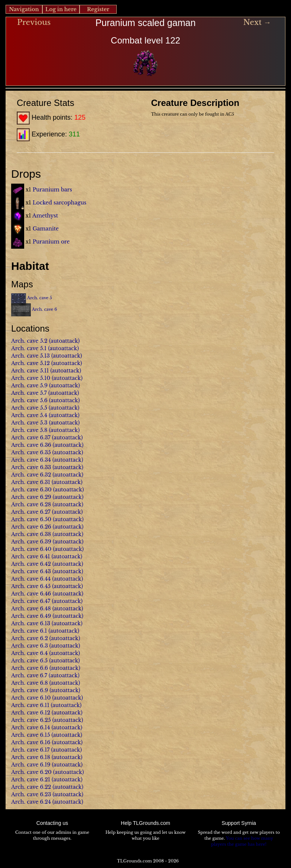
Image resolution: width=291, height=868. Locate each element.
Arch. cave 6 (45, 309)
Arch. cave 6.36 (31, 445)
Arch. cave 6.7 (29, 675)
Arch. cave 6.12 (31, 713)
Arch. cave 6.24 (31, 802)
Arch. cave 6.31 (31, 482)
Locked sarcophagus (60, 203)
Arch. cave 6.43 (31, 571)
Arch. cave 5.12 (30, 363)
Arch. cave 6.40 (31, 549)
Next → (257, 22)
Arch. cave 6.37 (31, 438)
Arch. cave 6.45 (31, 586)
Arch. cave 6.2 (30, 638)
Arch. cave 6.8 (30, 683)
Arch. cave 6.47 (31, 601)
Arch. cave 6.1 (29, 631)
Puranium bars (52, 190)
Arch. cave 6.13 (31, 623)
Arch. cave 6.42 (31, 564)
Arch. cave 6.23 (31, 794)
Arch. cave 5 (40, 298)
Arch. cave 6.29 (31, 497)
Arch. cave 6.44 (31, 579)
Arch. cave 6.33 (31, 467)
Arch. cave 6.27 (31, 512)
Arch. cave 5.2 (29, 341)
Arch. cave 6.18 (31, 757)
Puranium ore (51, 242)
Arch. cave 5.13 (30, 356)
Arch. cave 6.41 (31, 556)
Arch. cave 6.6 (30, 668)
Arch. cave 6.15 (30, 735)
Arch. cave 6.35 (31, 452)
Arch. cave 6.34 (31, 460)
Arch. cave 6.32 (31, 475)
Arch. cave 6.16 (31, 742)
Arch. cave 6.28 (31, 504)
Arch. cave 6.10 (31, 698)
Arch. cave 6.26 (31, 527)
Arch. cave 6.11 (30, 705)
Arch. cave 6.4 (29, 653)
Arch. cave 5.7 (29, 393)
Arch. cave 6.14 (31, 727)
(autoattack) (64, 341)
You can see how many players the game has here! (242, 841)
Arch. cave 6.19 (31, 765)
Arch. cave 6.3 (30, 646)
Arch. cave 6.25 (31, 720)
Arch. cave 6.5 (29, 661)
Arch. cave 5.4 (29, 415)
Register (98, 9)
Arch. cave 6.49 (31, 616)
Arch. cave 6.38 (31, 534)
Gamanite (46, 229)
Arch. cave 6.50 (31, 519)
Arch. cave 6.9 (30, 690)
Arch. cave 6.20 (31, 772)
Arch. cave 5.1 (29, 348)
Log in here (61, 9)
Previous (34, 22)
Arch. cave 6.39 (31, 542)
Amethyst (45, 216)
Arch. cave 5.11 (30, 371)
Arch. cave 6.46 (31, 594)
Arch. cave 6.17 (30, 750)
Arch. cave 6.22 (31, 787)
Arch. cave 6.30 (31, 490)
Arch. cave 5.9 (29, 385)
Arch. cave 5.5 (29, 408)
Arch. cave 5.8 (29, 430)
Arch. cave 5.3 (29, 423)
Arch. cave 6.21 (31, 780)
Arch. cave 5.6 (29, 400)
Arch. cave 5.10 (31, 378)
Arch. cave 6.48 (31, 609)
